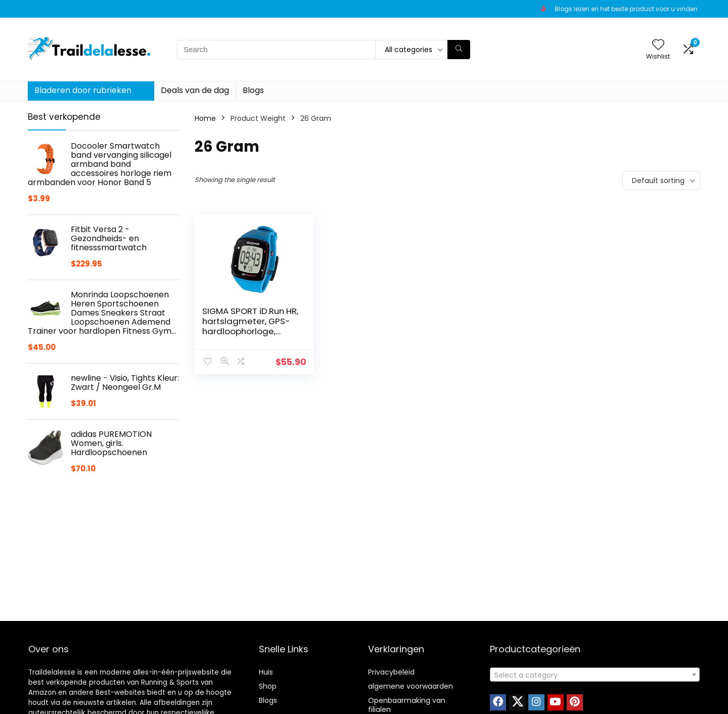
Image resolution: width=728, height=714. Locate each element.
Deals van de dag (195, 90)
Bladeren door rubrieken (83, 90)
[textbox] (595, 675)
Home (205, 118)
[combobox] (595, 675)
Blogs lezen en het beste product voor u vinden (626, 9)
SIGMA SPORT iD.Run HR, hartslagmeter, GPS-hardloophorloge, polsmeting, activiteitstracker (250, 331)
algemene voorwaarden (411, 686)
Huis (266, 672)
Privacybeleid (391, 672)
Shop (268, 686)
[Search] (459, 50)
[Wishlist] (658, 45)
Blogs (253, 90)
